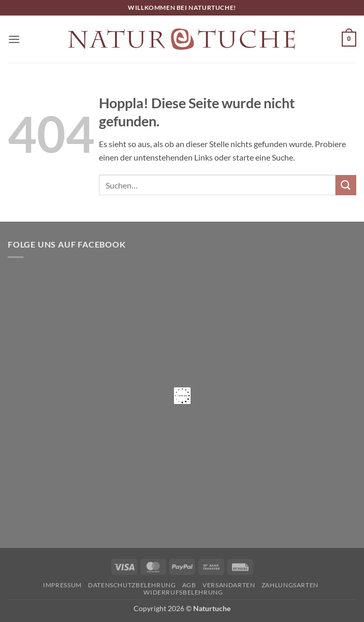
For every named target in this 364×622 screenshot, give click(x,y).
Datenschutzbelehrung (132, 585)
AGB (189, 585)
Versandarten (229, 585)
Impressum (62, 585)
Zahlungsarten (290, 585)
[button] (14, 39)
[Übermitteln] (346, 185)
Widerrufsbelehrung (183, 592)
